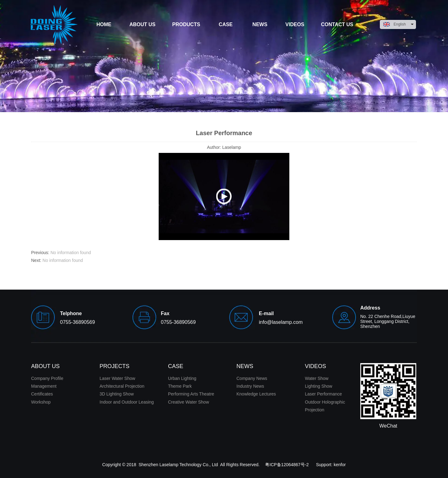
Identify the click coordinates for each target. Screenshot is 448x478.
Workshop (41, 402)
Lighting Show (319, 386)
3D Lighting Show (117, 394)
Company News (252, 378)
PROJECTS (114, 366)
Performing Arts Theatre (191, 394)
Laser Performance (323, 394)
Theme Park (180, 386)
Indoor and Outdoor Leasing (127, 402)
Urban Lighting (182, 378)
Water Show (317, 378)
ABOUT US (45, 366)
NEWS (245, 366)
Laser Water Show (117, 378)
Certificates (42, 394)
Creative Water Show (189, 402)
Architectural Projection (122, 386)
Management (44, 386)
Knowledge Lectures (256, 394)
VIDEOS (315, 366)
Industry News (250, 386)
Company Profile (47, 378)
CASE (176, 366)
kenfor (340, 465)
